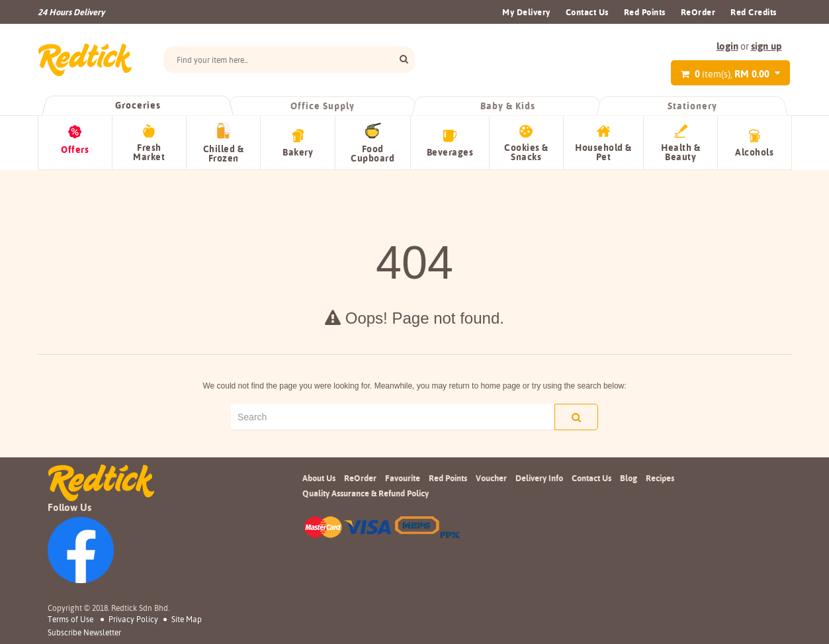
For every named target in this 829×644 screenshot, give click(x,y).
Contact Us (587, 12)
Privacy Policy (133, 619)
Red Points (645, 12)
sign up (766, 46)
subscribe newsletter (84, 633)
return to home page (484, 386)
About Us (319, 477)
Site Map (187, 619)
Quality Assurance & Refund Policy (366, 493)
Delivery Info (539, 477)
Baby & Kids (507, 106)
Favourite (403, 477)
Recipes (660, 477)
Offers (75, 150)
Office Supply (323, 106)
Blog (629, 477)
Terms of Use (70, 619)
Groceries (138, 105)
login (727, 46)
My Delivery (526, 12)
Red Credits (754, 12)
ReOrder (698, 12)
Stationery (692, 106)
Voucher (491, 477)
